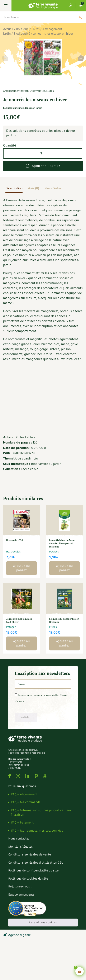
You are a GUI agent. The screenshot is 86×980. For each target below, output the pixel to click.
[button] (81, 59)
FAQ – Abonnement (24, 794)
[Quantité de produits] (43, 153)
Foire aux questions (22, 786)
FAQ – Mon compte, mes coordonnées (37, 831)
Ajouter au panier (46, 166)
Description (14, 188)
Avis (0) (34, 188)
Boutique (22, 29)
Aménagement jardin (16, 91)
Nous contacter (19, 839)
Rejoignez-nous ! (20, 887)
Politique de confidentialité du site (34, 871)
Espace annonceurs (21, 895)
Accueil (8, 29)
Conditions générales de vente (30, 855)
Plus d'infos (53, 188)
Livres (35, 29)
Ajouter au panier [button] (21, 568)
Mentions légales (21, 847)
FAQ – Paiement (22, 823)
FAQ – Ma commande (26, 802)
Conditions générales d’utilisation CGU (36, 863)
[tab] (14, 188)
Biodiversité (22, 34)
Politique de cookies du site (28, 879)
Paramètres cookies (43, 923)
